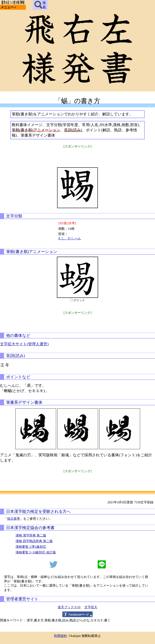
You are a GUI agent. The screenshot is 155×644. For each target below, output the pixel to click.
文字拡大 (91, 607)
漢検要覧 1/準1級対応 (31, 547)
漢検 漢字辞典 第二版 (31, 535)
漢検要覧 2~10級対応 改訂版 (36, 552)
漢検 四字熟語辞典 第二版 (34, 541)
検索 (40, 5)
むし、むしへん (70, 238)
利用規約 (61, 636)
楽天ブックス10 (69, 607)
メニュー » (8, 7)
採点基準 (14, 519)
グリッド (79, 300)
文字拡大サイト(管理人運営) (24, 344)
